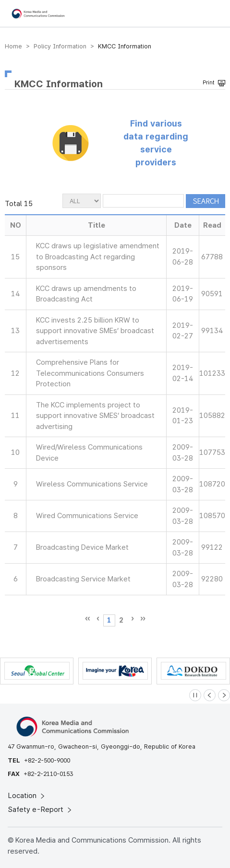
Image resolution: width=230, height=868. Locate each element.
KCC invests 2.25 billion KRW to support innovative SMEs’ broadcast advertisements (95, 331)
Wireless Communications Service (92, 484)
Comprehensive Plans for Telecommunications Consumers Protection (90, 373)
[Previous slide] (210, 695)
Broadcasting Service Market (83, 579)
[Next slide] (224, 695)
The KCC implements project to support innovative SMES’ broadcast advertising (95, 416)
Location (27, 796)
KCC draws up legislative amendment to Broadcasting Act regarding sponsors (98, 257)
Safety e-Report (41, 810)
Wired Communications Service (87, 516)
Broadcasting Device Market (82, 547)
